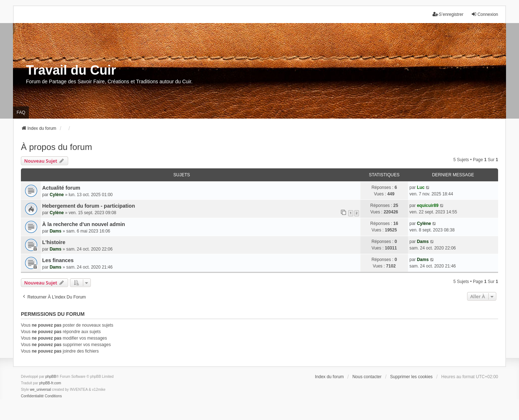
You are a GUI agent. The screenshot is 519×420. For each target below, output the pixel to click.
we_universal (40, 390)
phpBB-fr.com (50, 383)
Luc (421, 187)
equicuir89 (428, 205)
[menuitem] (32, 396)
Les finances (58, 260)
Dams (56, 231)
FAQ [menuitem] (21, 112)
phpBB (51, 377)
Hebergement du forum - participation (88, 206)
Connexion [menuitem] (485, 14)
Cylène (57, 195)
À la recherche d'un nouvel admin (84, 224)
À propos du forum (56, 147)
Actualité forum (61, 188)
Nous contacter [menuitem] (367, 377)
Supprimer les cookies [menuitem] (411, 377)
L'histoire (54, 242)
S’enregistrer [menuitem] (448, 14)
